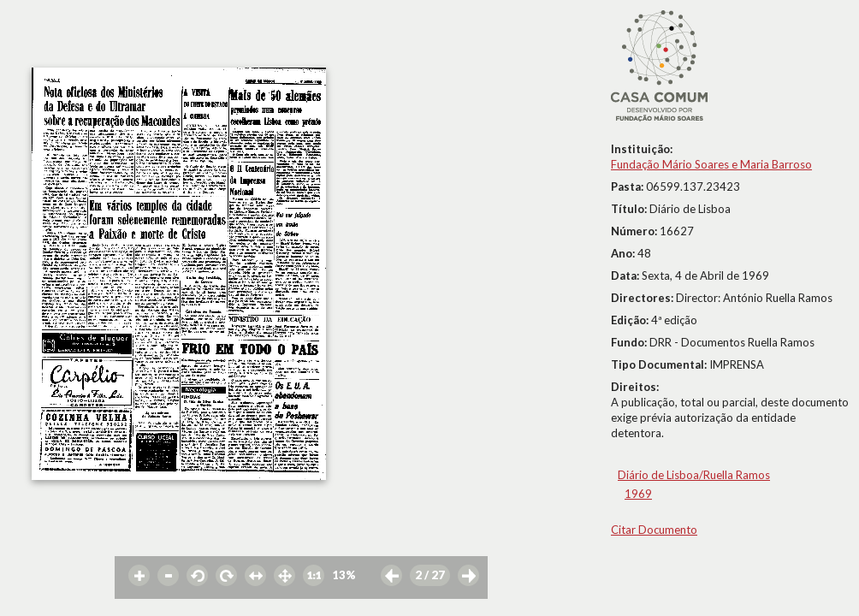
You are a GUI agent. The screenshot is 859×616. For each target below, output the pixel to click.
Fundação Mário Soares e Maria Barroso (711, 164)
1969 (638, 494)
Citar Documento (654, 530)
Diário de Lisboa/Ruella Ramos (694, 475)
